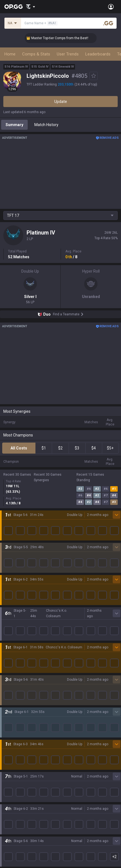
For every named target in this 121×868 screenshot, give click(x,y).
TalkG (8, 760)
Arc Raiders (13, 694)
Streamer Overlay (19, 780)
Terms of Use (15, 808)
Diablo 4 (10, 734)
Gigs (7, 774)
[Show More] (31, 7)
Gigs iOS (68, 681)
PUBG (8, 661)
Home (10, 54)
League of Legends (20, 635)
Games (10, 747)
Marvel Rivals (15, 674)
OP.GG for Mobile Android (83, 635)
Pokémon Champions (22, 727)
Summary (14, 125)
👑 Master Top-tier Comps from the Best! (62, 38)
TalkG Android (73, 688)
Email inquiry (14, 821)
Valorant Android (75, 661)
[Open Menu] (111, 7)
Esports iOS (71, 707)
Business (69, 801)
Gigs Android (72, 674)
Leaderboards (98, 54)
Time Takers (14, 721)
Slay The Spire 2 (17, 714)
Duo (7, 754)
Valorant (11, 648)
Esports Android (75, 701)
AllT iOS (68, 654)
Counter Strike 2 (17, 688)
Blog (7, 614)
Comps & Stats (36, 54)
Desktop (11, 741)
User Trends (68, 54)
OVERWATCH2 (16, 654)
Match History (46, 125)
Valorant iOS (72, 668)
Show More (61, 492)
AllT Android (71, 648)
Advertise (69, 808)
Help (7, 814)
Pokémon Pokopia (19, 707)
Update (61, 102)
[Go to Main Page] (14, 7)
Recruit (67, 814)
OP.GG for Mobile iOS (79, 641)
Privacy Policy (16, 801)
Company (12, 607)
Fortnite (10, 681)
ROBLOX (11, 701)
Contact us (13, 828)
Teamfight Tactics (19, 641)
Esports (10, 767)
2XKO (8, 668)
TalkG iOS (69, 694)
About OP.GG (14, 600)
